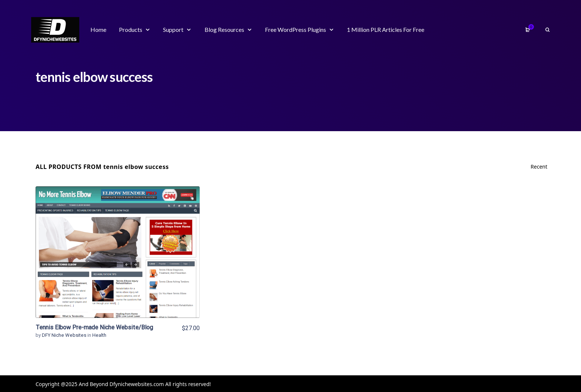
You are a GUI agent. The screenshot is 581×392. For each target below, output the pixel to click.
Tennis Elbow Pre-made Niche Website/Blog (94, 327)
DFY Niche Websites (65, 335)
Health (99, 335)
